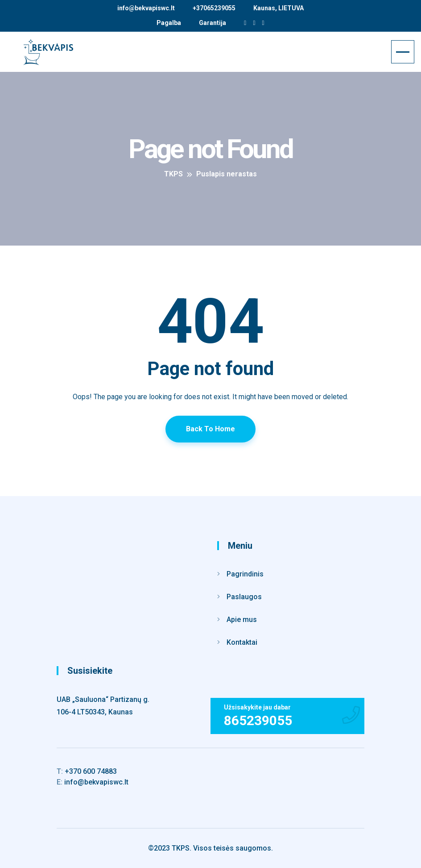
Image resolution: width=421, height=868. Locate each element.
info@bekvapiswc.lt (146, 8)
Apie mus (242, 620)
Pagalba (169, 23)
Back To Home (210, 429)
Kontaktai (242, 642)
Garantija (213, 23)
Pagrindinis (245, 574)
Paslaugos (244, 597)
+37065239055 (214, 8)
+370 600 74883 (87, 771)
